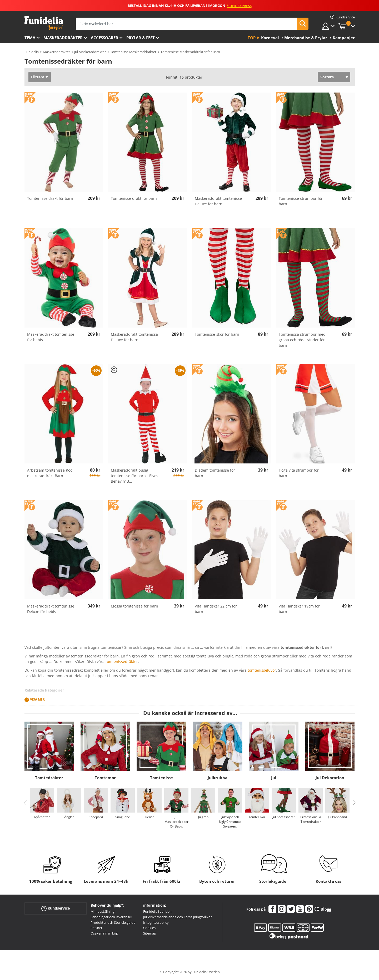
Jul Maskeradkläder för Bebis (176, 822)
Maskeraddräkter (63, 38)
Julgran (203, 817)
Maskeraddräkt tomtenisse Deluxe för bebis (51, 609)
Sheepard (96, 817)
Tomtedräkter (49, 778)
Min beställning (103, 911)
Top (252, 38)
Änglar (69, 817)
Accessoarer (104, 38)
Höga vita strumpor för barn (299, 473)
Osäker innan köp (104, 933)
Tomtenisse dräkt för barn (50, 198)
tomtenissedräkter (122, 662)
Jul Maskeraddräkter (90, 52)
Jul (274, 778)
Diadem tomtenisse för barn (215, 473)
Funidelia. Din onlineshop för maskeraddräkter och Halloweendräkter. (44, 23)
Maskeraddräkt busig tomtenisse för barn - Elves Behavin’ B (134, 476)
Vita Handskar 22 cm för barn (216, 609)
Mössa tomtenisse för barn (134, 606)
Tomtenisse (161, 778)
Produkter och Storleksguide (113, 922)
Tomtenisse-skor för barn (217, 334)
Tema (30, 38)
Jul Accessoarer (284, 817)
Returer (96, 928)
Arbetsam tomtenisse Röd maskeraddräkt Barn (50, 473)
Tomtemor (105, 778)
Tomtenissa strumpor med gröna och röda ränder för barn (302, 340)
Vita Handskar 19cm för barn (299, 609)
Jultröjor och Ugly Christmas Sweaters (230, 822)
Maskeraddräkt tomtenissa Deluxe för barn (134, 337)
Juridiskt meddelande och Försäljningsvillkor (178, 917)
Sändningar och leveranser (111, 917)
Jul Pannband (337, 817)
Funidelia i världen (157, 911)
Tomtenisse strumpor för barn (301, 201)
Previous (25, 803)
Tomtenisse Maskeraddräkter (133, 52)
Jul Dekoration (330, 778)
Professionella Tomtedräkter (310, 819)
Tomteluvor (257, 817)
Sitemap (150, 933)
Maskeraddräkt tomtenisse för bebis (51, 337)
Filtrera (38, 77)
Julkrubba (218, 778)
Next (354, 803)
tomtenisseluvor (262, 670)
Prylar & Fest (141, 38)
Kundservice (56, 908)
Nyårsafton (42, 817)
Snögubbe (123, 817)
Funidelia (32, 52)
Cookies (149, 928)
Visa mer (37, 699)
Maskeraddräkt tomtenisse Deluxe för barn (218, 201)
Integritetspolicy (156, 922)
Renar (149, 817)
